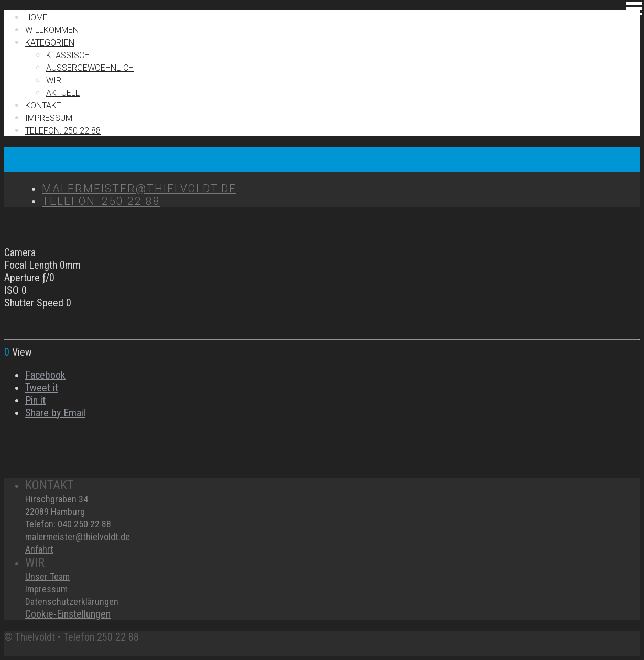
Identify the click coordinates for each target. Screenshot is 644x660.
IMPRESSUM (49, 118)
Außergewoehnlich (90, 68)
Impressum (46, 589)
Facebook (45, 375)
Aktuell (63, 93)
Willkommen (52, 30)
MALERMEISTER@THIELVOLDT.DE (139, 189)
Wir (54, 80)
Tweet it (42, 388)
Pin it (35, 400)
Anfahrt (39, 549)
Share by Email (55, 413)
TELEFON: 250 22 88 (63, 131)
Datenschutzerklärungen (72, 602)
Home (36, 18)
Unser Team (47, 576)
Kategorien (50, 43)
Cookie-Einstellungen (68, 614)
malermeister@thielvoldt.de (78, 537)
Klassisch (68, 55)
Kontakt (43, 106)
